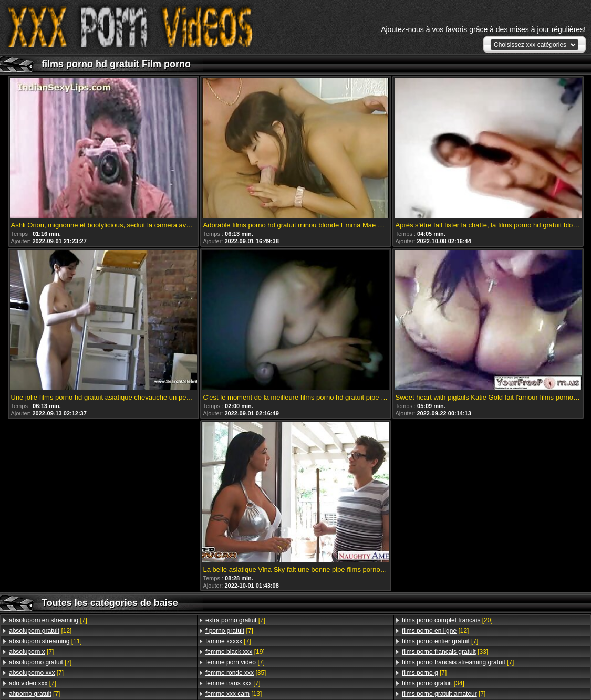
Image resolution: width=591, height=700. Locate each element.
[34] (433, 683)
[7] (48, 620)
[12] (40, 631)
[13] (234, 694)
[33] (445, 652)
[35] (236, 673)
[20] (447, 620)
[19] (235, 652)
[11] (45, 641)
